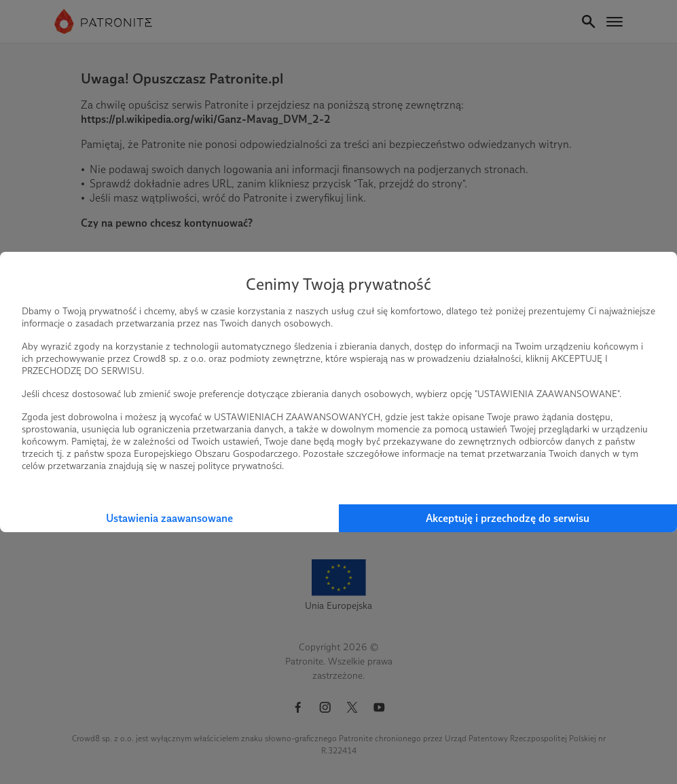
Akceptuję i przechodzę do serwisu (508, 518)
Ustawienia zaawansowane (169, 518)
